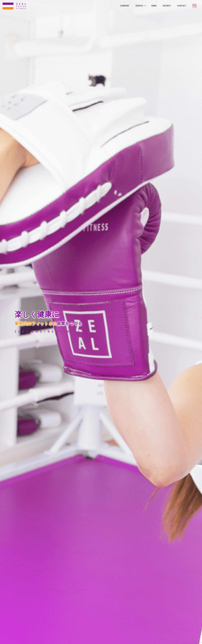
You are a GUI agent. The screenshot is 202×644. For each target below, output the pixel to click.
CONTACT (182, 6)
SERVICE (139, 6)
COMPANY (125, 6)
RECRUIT (167, 6)
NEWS (154, 6)
